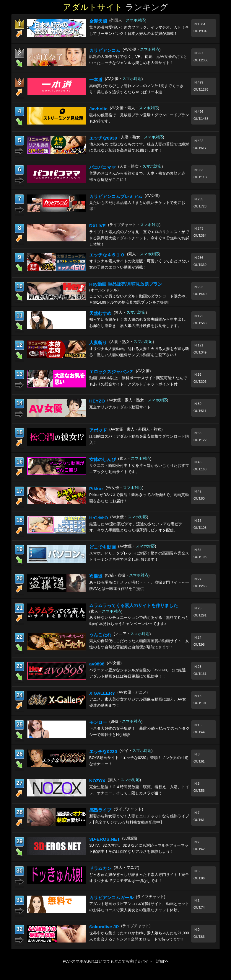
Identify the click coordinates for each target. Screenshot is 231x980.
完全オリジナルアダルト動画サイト (120, 407)
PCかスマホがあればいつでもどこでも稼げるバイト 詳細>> (115, 961)
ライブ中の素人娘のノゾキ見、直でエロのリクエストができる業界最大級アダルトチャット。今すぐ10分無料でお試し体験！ (139, 238)
